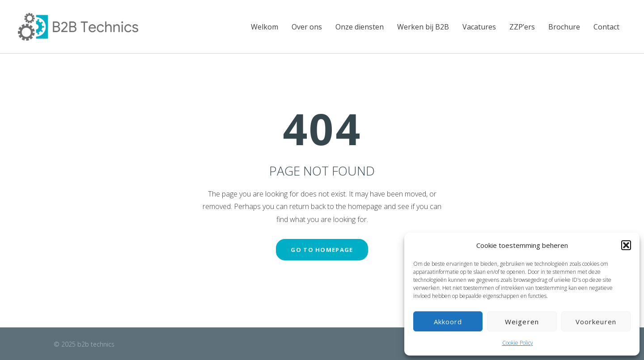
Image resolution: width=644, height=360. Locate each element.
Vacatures (479, 27)
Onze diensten (360, 27)
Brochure (564, 27)
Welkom (265, 27)
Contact (606, 27)
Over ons (307, 27)
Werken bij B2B (423, 27)
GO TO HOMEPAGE (322, 250)
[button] (626, 245)
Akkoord (448, 322)
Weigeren (522, 322)
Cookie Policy (518, 343)
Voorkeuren (596, 322)
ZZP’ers (522, 27)
